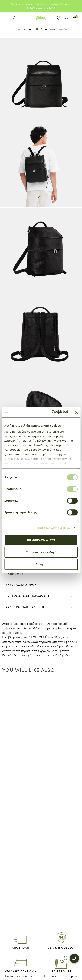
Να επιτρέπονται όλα (41, 540)
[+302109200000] (74, 956)
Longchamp (21, 29)
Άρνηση (41, 564)
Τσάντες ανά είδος (58, 29)
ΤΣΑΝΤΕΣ (38, 29)
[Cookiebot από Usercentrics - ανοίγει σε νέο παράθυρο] (52, 412)
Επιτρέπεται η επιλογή (41, 552)
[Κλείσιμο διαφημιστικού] (76, 412)
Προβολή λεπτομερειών (54, 528)
